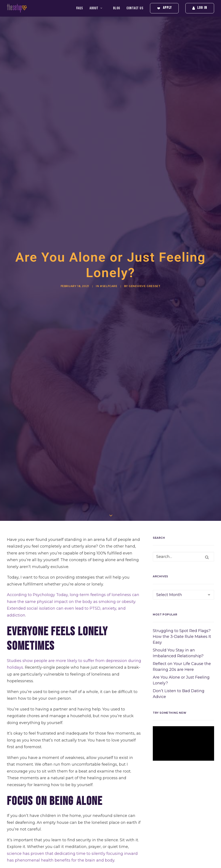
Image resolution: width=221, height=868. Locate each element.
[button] (207, 467)
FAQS (80, 8)
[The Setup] (17, 8)
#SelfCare (109, 241)
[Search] (183, 466)
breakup (79, 862)
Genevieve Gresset (144, 241)
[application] (183, 653)
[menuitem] (81, 8)
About (96, 8)
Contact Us (135, 8)
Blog (116, 8)
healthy (24, 814)
